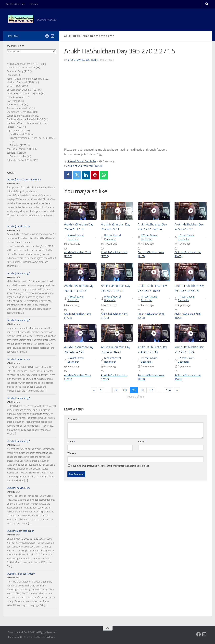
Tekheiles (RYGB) (18, 145)
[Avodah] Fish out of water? (21, 574)
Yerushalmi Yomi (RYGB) (19, 149)
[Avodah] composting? (18, 273)
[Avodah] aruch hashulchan (20, 531)
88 (116, 391)
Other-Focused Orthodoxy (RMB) (24, 94)
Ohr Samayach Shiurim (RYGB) (22, 90)
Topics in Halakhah (16, 131)
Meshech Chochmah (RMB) (20, 82)
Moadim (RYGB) (15, 86)
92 (152, 391)
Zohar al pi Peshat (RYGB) (19, 160)
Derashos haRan (18, 156)
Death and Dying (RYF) (18, 71)
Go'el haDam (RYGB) (20, 134)
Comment (73, 420)
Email (142, 442)
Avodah (11, 173)
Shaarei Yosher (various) (19, 108)
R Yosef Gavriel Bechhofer (83, 60)
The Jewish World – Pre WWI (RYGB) (25, 119)
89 (125, 391)
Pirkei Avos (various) (17, 97)
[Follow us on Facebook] (47, 36)
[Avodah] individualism (18, 226)
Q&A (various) (14, 101)
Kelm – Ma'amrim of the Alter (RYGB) (26, 79)
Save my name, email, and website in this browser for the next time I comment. (110, 466)
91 (143, 391)
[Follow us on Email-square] (52, 36)
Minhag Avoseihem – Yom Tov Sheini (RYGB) (33, 138)
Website (72, 454)
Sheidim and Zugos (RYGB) (20, 112)
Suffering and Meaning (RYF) (21, 116)
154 (169, 391)
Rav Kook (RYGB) (15, 105)
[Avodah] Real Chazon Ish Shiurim (24, 180)
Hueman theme (48, 637)
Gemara (11, 75)
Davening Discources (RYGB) (21, 68)
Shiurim (34, 4)
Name (71, 442)
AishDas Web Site (15, 4)
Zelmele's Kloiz (14, 153)
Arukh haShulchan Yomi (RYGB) (85, 166)
